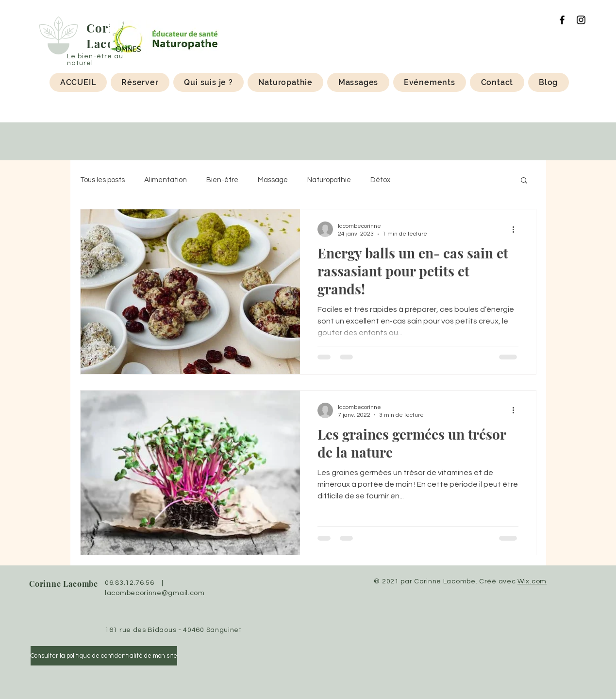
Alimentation (166, 180)
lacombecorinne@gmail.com (155, 593)
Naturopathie (329, 180)
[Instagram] (581, 20)
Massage (273, 180)
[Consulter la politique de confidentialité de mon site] (104, 656)
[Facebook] (562, 20)
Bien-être (222, 180)
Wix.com (532, 581)
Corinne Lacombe (64, 584)
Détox (380, 180)
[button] (524, 181)
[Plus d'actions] (517, 229)
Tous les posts (102, 180)
